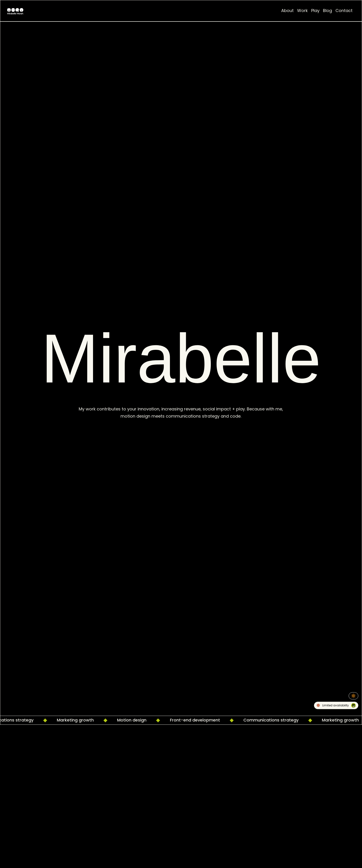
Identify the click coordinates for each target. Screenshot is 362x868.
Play (315, 11)
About (287, 11)
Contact (344, 11)
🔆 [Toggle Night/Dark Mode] (353, 696)
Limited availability (336, 706)
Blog (327, 11)
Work (302, 11)
